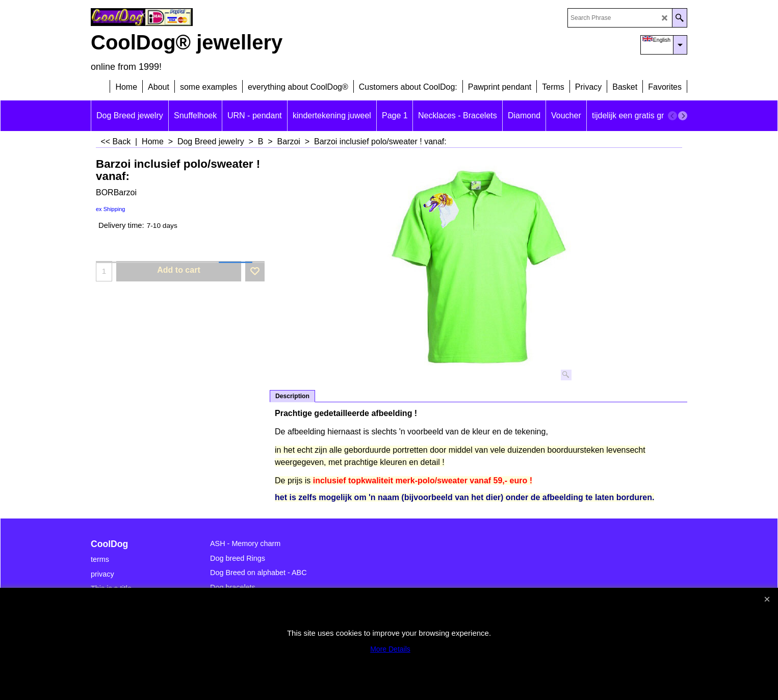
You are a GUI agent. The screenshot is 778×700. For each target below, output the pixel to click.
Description (292, 396)
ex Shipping (111, 209)
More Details (390, 649)
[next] (683, 116)
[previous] (672, 116)
